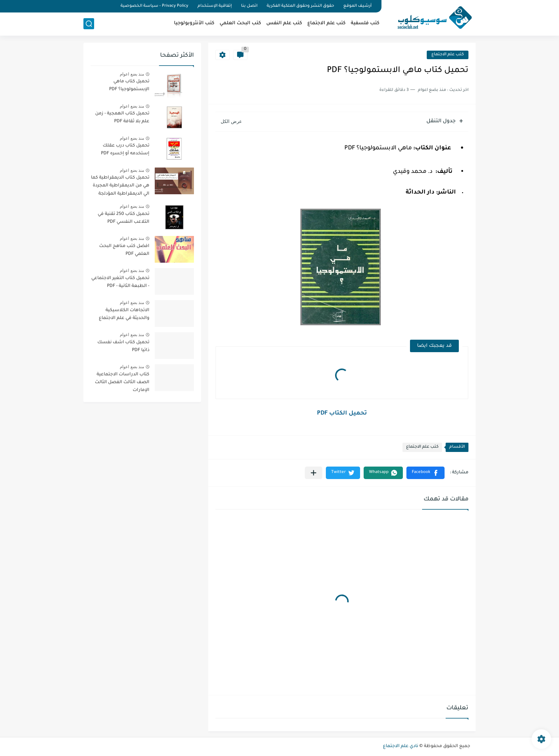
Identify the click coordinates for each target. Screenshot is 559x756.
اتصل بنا (249, 6)
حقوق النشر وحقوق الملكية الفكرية (300, 6)
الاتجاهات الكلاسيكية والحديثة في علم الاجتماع (124, 314)
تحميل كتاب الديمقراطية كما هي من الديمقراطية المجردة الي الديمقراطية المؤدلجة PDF (120, 187)
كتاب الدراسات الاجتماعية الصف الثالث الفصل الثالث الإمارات (122, 383)
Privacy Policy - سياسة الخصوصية (154, 6)
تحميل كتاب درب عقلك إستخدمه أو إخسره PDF (125, 150)
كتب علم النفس (284, 23)
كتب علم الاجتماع (326, 23)
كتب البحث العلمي (240, 23)
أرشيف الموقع (357, 6)
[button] (425, 473)
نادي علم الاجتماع (401, 746)
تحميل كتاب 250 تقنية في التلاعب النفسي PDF (124, 218)
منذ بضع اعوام (132, 74)
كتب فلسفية (365, 23)
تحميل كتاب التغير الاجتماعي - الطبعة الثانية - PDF (120, 282)
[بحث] (89, 24)
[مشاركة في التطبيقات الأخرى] (314, 473)
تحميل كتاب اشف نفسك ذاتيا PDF (123, 346)
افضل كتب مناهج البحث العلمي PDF (124, 250)
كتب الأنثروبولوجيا (194, 23)
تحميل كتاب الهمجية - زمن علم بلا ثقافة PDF (122, 118)
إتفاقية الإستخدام (215, 6)
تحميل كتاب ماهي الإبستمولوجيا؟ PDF (129, 86)
